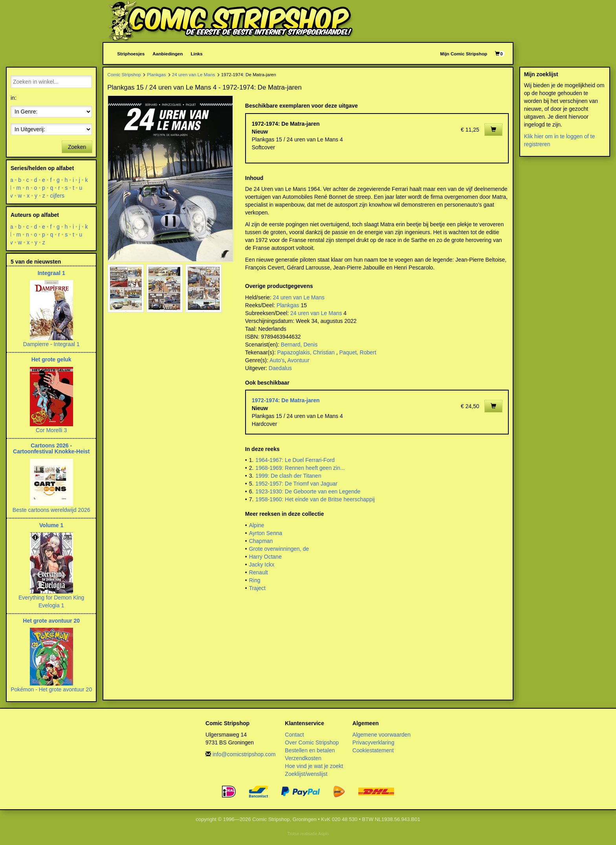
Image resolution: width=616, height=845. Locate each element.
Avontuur (299, 360)
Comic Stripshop (124, 74)
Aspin (324, 834)
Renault (258, 572)
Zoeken (77, 147)
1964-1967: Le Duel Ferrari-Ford (295, 460)
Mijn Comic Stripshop (464, 54)
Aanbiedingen (168, 54)
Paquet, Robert (357, 352)
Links (196, 54)
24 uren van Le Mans (194, 74)
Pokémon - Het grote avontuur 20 (51, 689)
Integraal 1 (51, 273)
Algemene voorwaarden (381, 735)
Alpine (257, 525)
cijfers (58, 196)
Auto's (277, 360)
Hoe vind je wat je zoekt (314, 766)
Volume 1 (51, 525)
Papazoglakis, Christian (306, 352)
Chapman (261, 541)
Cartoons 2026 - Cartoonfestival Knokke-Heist (51, 448)
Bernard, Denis (299, 345)
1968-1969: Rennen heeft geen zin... (300, 468)
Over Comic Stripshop (312, 742)
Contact (294, 735)
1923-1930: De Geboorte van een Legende (308, 491)
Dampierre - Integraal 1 (51, 344)
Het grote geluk (51, 359)
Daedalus (280, 368)
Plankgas (156, 74)
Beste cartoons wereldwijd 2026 (51, 510)
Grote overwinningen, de (279, 549)
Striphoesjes (131, 54)
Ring (255, 580)
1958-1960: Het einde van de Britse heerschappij (315, 499)
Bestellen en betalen (310, 750)
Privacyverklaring (373, 742)
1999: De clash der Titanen (288, 476)
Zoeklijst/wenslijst (306, 774)
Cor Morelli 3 (51, 430)
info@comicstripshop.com (244, 754)
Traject (257, 588)
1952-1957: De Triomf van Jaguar (296, 484)
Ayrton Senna (266, 533)
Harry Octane (265, 557)
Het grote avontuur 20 (51, 621)
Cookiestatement (373, 750)
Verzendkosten (303, 758)
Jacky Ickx (262, 565)
